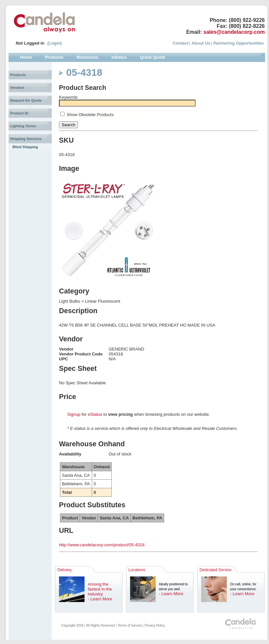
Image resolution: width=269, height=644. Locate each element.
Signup (74, 414)
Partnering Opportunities (239, 43)
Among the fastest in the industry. (100, 589)
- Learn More (100, 599)
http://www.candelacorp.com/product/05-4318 (102, 545)
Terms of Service (130, 625)
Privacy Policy (155, 625)
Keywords (68, 97)
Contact (181, 43)
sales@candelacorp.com (234, 32)
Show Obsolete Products (90, 115)
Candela (44, 22)
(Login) (54, 43)
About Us (201, 43)
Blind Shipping (25, 147)
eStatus (95, 414)
